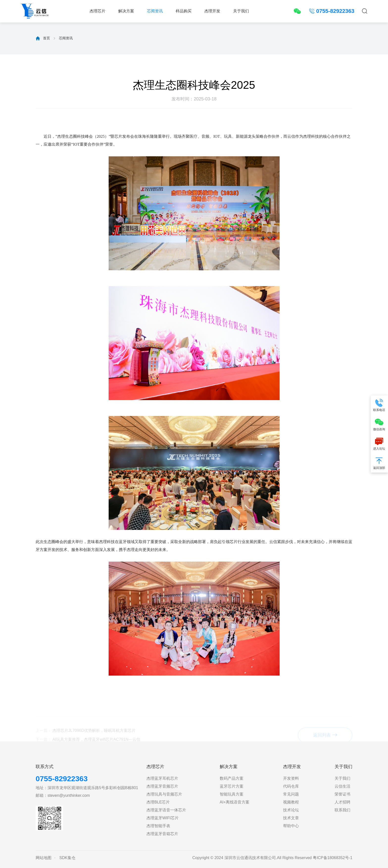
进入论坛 (379, 444)
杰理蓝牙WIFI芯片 (163, 818)
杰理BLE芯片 (158, 802)
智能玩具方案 (232, 794)
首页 (47, 38)
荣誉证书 (342, 794)
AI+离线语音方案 (235, 802)
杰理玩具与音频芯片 (164, 794)
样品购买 (184, 11)
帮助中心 (291, 826)
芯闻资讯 (155, 11)
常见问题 (291, 794)
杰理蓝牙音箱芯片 (162, 834)
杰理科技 (311, 136)
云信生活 (342, 786)
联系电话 (379, 405)
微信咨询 (379, 424)
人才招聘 (342, 802)
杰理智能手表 (158, 826)
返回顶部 (379, 463)
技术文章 (291, 818)
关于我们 (241, 11)
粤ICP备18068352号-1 (333, 858)
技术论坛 (291, 810)
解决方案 (126, 11)
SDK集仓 (67, 858)
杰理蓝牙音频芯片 (162, 786)
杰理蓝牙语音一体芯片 (166, 810)
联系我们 (342, 810)
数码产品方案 (232, 778)
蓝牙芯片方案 (232, 786)
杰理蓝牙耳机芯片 (162, 778)
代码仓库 (291, 786)
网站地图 (44, 858)
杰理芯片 (97, 11)
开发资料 (291, 778)
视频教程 (291, 802)
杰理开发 (212, 11)
